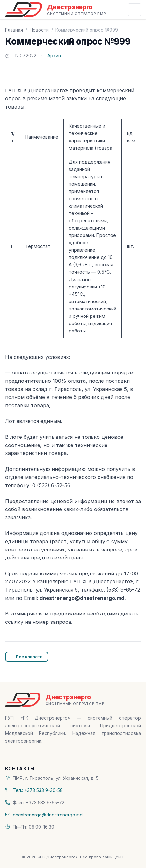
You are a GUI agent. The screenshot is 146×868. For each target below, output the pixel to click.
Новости (39, 30)
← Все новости (27, 657)
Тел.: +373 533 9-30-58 (38, 790)
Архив (54, 56)
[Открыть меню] (135, 10)
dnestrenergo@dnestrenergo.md (48, 815)
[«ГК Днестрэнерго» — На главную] (56, 10)
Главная (14, 30)
